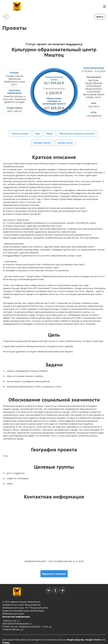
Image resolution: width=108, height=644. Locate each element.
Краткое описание (20, 133)
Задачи (50, 133)
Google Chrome (93, 636)
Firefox (6, 639)
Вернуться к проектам (54, 570)
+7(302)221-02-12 (11, 617)
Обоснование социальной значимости (77, 133)
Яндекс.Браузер (76, 636)
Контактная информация (16, 613)
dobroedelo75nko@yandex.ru (17, 620)
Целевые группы (65, 141)
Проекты (15, 28)
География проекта (42, 141)
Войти (100, 17)
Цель (38, 133)
